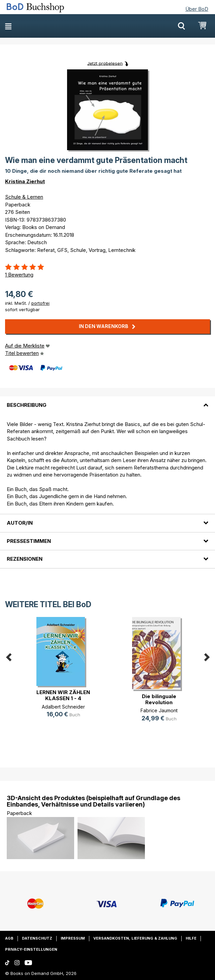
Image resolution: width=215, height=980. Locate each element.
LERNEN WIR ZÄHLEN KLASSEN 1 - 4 (63, 695)
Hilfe (191, 938)
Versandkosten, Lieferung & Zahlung (135, 938)
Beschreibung (27, 405)
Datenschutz (37, 938)
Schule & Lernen (24, 197)
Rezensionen (25, 559)
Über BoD (197, 9)
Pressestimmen (29, 541)
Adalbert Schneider (63, 707)
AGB (9, 938)
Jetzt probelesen (105, 63)
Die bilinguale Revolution (159, 699)
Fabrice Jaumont (159, 710)
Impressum (73, 938)
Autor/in (20, 523)
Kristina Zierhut (25, 181)
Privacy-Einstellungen (31, 949)
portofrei (40, 303)
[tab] (107, 401)
